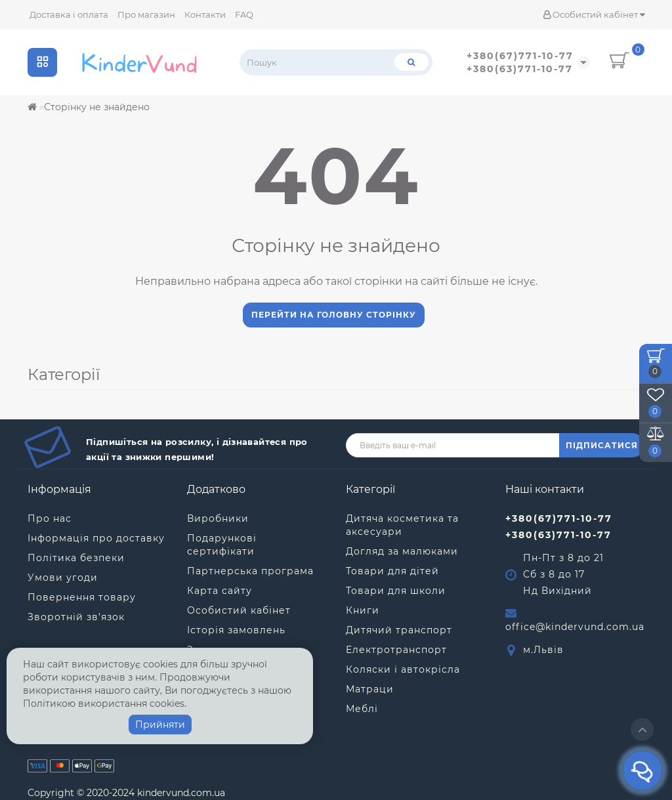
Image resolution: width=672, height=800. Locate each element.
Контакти (205, 14)
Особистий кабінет (594, 14)
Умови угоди (63, 578)
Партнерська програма (250, 571)
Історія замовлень (236, 630)
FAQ (244, 14)
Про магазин (146, 14)
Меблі (362, 709)
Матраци (370, 689)
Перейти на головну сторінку (334, 315)
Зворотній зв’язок (76, 617)
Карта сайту (220, 591)
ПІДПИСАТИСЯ (602, 445)
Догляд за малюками (402, 551)
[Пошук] (411, 62)
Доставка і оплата (69, 14)
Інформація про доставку (96, 538)
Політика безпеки (76, 558)
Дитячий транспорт (399, 630)
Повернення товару (82, 597)
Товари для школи (396, 591)
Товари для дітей (392, 571)
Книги (363, 610)
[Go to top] (642, 729)
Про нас (50, 518)
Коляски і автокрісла (403, 669)
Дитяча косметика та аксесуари (402, 525)
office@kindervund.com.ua (575, 627)
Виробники (218, 518)
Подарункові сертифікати (222, 545)
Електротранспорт (396, 650)
